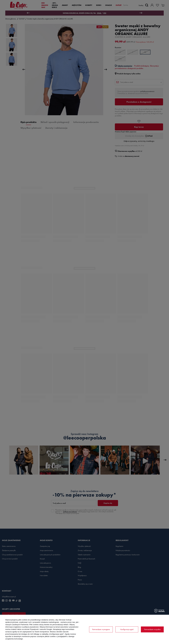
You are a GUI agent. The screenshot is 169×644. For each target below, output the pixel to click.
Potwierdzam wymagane (101, 629)
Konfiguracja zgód (127, 629)
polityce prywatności (31, 627)
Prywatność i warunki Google (41, 629)
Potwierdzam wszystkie (152, 629)
